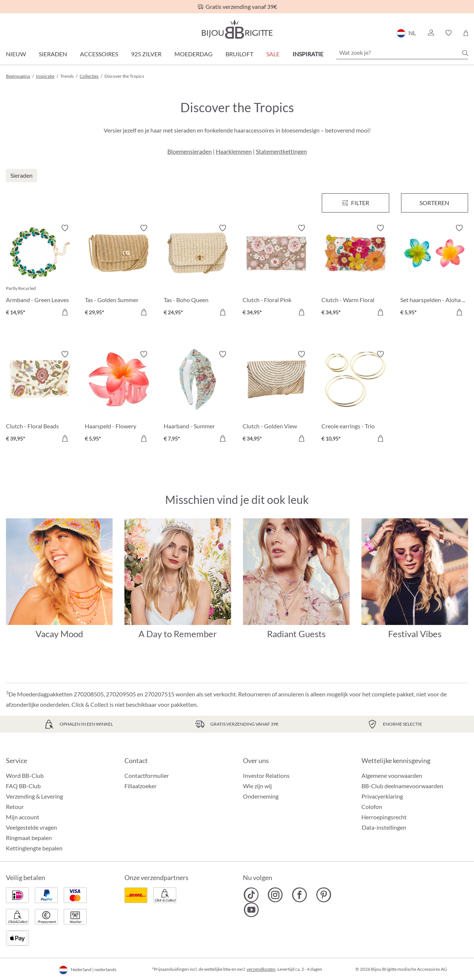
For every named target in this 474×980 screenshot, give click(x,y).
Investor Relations (266, 775)
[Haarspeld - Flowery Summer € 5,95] (119, 397)
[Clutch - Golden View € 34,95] (276, 397)
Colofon (372, 807)
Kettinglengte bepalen (34, 848)
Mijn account (23, 817)
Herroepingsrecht (384, 817)
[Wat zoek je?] (402, 53)
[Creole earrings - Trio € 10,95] (355, 397)
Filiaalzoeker (141, 786)
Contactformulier (147, 775)
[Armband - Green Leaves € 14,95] (40, 271)
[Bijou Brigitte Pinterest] (323, 895)
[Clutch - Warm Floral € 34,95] (355, 271)
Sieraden (53, 54)
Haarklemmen (234, 151)
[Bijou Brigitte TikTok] (251, 895)
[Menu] (355, 203)
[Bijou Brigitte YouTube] (251, 910)
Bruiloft (239, 54)
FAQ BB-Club (23, 786)
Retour (15, 807)
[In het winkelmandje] (65, 312)
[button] (431, 33)
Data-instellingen (384, 827)
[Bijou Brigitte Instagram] (275, 895)
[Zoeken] (465, 53)
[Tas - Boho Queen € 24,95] (198, 271)
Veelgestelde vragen (31, 827)
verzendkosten (261, 969)
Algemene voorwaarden (392, 775)
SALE (273, 54)
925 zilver (146, 54)
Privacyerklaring (382, 796)
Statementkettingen (281, 151)
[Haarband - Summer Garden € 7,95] (198, 397)
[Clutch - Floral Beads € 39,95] (40, 397)
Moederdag (193, 54)
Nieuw (16, 54)
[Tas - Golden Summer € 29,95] (119, 271)
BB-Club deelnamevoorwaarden (402, 786)
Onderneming (261, 796)
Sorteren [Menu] (434, 203)
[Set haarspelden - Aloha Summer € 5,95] (434, 271)
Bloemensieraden (190, 151)
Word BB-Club (25, 775)
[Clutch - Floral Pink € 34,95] (276, 271)
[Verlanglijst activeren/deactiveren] (65, 228)
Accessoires (99, 54)
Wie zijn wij (257, 786)
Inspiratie (308, 54)
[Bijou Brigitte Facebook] (299, 895)
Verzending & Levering (34, 796)
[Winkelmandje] (466, 33)
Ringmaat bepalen (29, 838)
